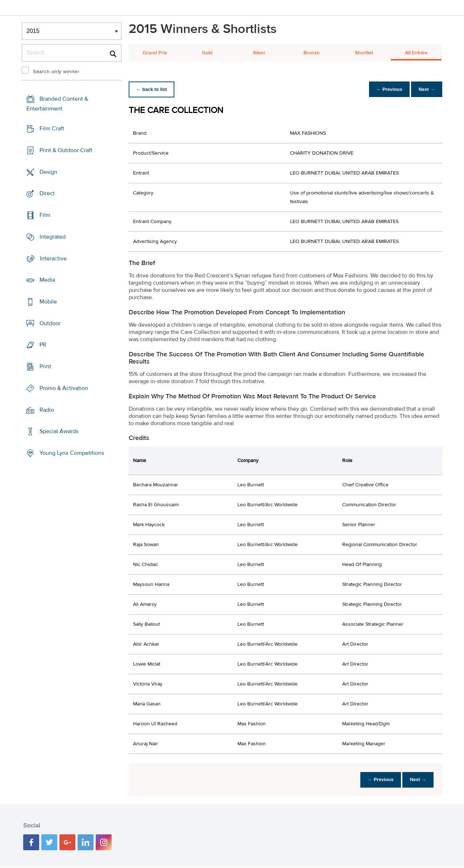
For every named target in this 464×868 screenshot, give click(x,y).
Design (48, 172)
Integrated (53, 237)
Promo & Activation (64, 388)
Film (45, 215)
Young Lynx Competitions (72, 453)
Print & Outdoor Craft (66, 150)
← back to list (153, 89)
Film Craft (52, 129)
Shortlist (364, 53)
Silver (259, 53)
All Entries (416, 53)
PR (43, 345)
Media (47, 280)
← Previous (386, 89)
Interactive (53, 258)
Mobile (48, 302)
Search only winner (56, 72)
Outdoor (50, 323)
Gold (207, 53)
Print (45, 366)
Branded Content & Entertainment (57, 104)
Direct (47, 193)
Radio (47, 410)
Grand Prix (155, 53)
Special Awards (59, 431)
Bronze (312, 53)
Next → (425, 89)
